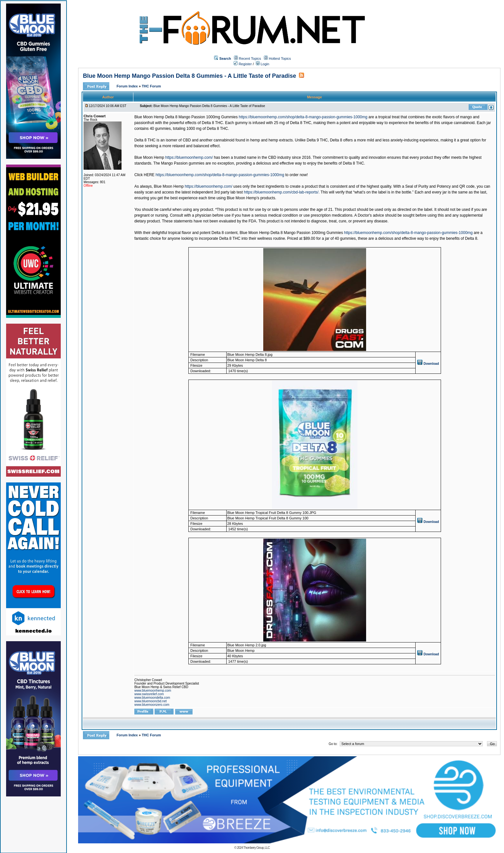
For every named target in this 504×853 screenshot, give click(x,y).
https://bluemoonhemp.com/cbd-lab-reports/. (282, 192)
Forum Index (128, 86)
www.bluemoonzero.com (152, 705)
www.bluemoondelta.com (152, 698)
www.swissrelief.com (149, 694)
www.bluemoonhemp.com (153, 691)
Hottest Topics (280, 58)
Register (243, 64)
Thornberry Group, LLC (256, 848)
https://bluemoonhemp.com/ (189, 157)
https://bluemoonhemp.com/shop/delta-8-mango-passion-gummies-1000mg (303, 117)
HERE (149, 175)
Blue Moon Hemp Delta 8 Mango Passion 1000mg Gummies (186, 117)
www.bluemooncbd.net (151, 701)
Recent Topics (250, 58)
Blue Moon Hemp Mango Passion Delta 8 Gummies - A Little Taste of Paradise (189, 76)
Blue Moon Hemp (149, 157)
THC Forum (151, 86)
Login (263, 64)
